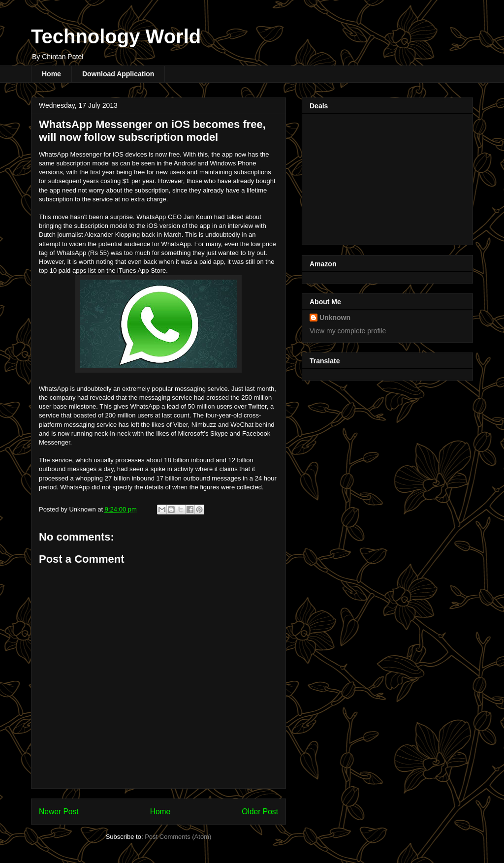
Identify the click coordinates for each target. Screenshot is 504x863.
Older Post (260, 812)
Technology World (116, 36)
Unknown (335, 318)
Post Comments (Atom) (178, 837)
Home (51, 74)
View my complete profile (348, 331)
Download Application (118, 74)
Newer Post (59, 812)
